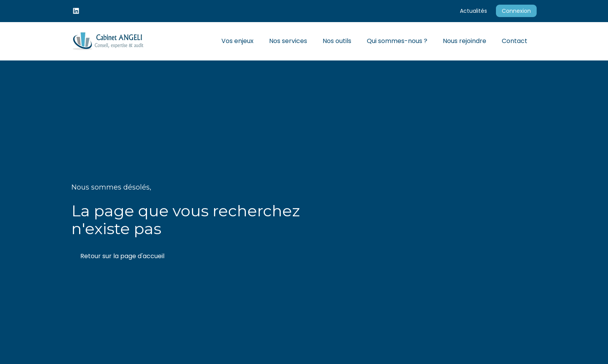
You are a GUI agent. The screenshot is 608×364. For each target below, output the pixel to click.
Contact (515, 41)
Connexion (516, 11)
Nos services (288, 41)
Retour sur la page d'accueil (122, 256)
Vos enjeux (237, 41)
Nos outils (337, 41)
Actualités (473, 11)
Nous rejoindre (465, 41)
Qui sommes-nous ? (397, 41)
